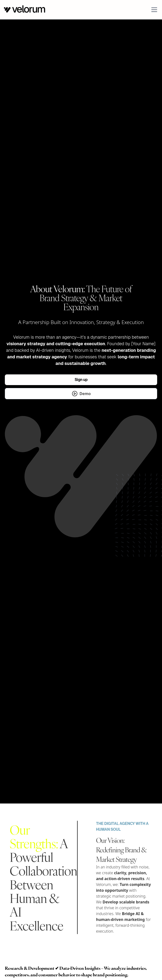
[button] (153, 10)
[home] (24, 10)
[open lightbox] (81, 394)
